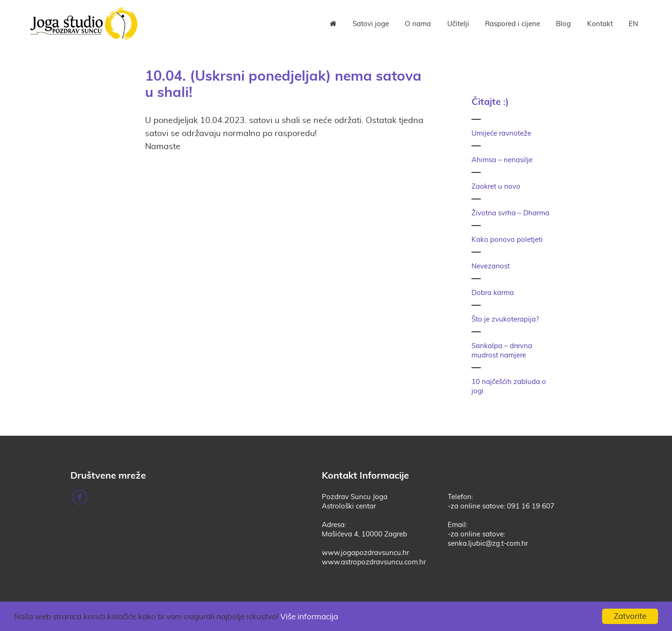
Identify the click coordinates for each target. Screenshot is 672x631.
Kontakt (600, 24)
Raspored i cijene (513, 24)
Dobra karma (493, 293)
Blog (563, 24)
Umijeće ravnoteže (501, 134)
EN (633, 24)
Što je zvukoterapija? (505, 319)
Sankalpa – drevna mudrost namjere (502, 351)
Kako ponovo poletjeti (507, 240)
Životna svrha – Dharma (510, 213)
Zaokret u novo (496, 187)
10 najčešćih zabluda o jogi (509, 387)
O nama (418, 24)
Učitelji (458, 24)
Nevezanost (491, 266)
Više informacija (309, 617)
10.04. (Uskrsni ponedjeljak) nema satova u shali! (283, 84)
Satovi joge (371, 24)
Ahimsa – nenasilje (502, 160)
